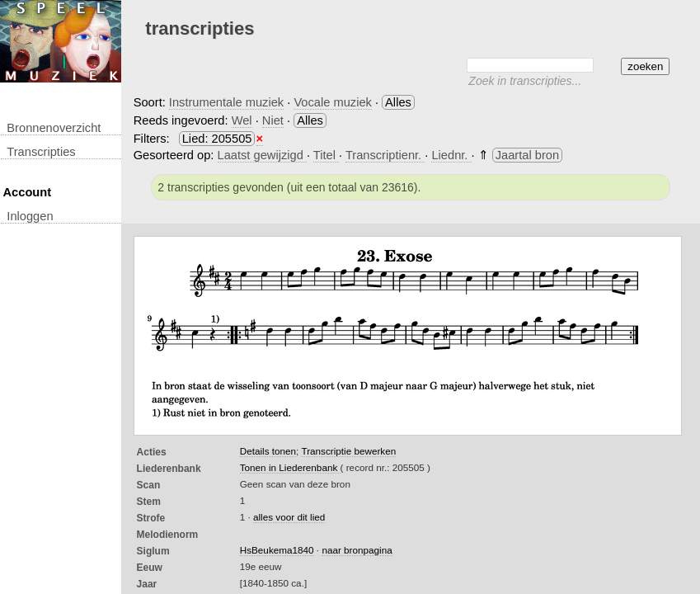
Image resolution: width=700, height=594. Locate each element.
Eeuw (150, 568)
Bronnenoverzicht (54, 128)
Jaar (147, 584)
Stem (149, 502)
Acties (152, 452)
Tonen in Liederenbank (290, 467)
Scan (149, 485)
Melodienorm (168, 535)
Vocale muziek (333, 102)
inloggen (30, 216)
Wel (242, 120)
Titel (326, 155)
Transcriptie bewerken (348, 451)
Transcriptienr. (385, 155)
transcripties (41, 152)
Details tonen (268, 451)
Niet (273, 120)
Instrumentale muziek (226, 102)
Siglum (153, 551)
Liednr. (451, 155)
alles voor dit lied (289, 517)
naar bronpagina (357, 550)
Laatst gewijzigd (262, 155)
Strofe (151, 518)
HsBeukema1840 (277, 550)
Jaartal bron (527, 155)
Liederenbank (169, 469)
